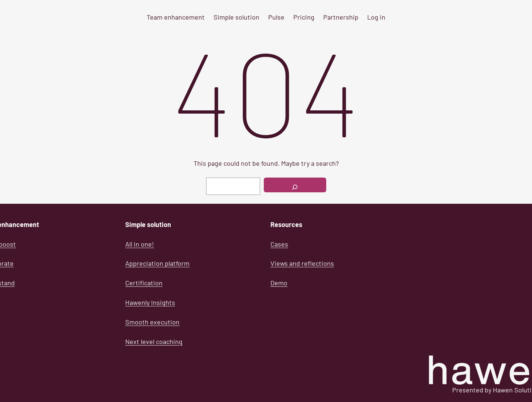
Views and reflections (302, 263)
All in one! (140, 244)
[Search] (295, 185)
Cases (279, 244)
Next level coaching (154, 341)
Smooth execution (152, 322)
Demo (279, 283)
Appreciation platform (157, 263)
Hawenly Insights (150, 302)
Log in (376, 17)
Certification (144, 283)
